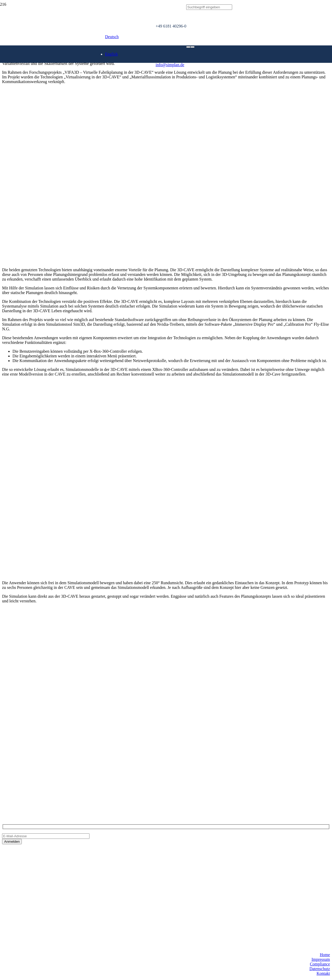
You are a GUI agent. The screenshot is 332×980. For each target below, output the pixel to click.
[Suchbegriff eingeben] (209, 7)
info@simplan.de (16, 790)
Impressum (321, 959)
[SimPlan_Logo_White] (41, 67)
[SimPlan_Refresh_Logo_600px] (78, 82)
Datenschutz (320, 969)
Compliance (320, 964)
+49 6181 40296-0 (17, 782)
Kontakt (323, 973)
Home (325, 955)
